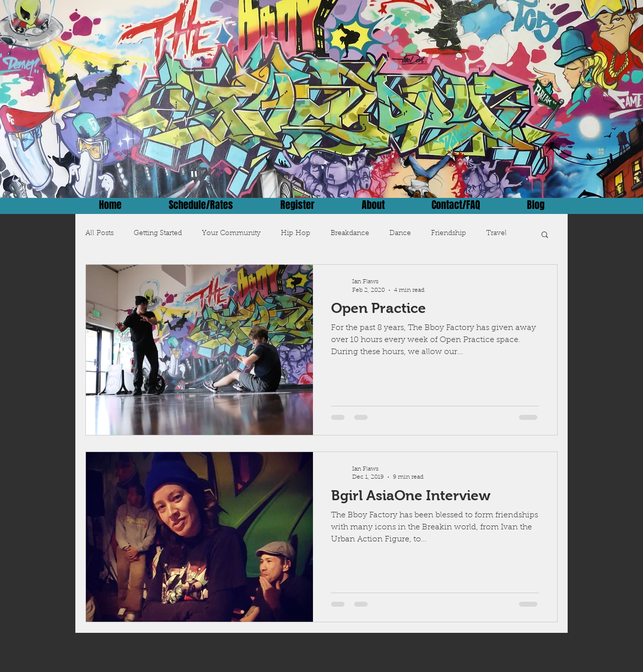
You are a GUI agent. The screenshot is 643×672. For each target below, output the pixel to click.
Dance (400, 234)
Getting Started (158, 234)
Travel (497, 234)
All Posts (99, 234)
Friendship (449, 234)
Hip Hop (296, 234)
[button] (545, 235)
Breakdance (350, 234)
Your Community (231, 234)
